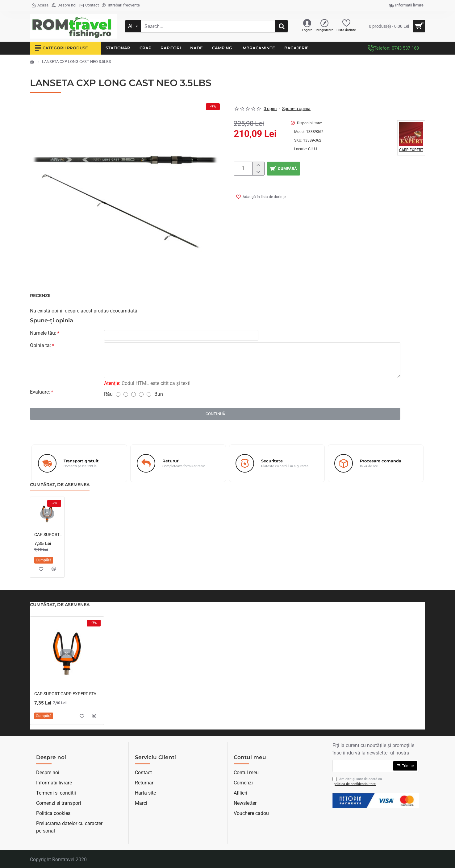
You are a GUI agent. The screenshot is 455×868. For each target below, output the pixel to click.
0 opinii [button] (270, 109)
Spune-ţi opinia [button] (296, 109)
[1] (118, 396)
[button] (259, 195)
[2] (126, 396)
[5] (149, 396)
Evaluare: (40, 393)
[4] (141, 396)
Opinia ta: (40, 347)
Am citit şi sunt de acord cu (357, 782)
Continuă (215, 415)
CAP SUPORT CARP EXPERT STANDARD (48, 536)
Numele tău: (43, 333)
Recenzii (40, 296)
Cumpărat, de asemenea (60, 486)
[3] (134, 396)
